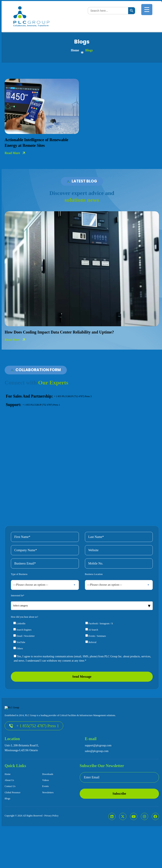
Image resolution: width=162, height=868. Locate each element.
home (75, 50)
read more (12, 153)
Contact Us (10, 809)
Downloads (48, 797)
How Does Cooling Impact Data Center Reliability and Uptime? (59, 332)
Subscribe (119, 816)
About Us (9, 803)
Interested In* (18, 618)
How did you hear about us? (24, 639)
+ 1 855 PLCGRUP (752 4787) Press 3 (73, 396)
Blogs (7, 821)
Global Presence (12, 815)
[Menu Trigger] (147, 10)
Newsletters (48, 815)
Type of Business (19, 597)
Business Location (94, 597)
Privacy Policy (51, 838)
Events (45, 809)
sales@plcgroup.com (97, 773)
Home (8, 797)
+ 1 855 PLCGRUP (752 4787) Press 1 (41, 405)
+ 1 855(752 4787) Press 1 (34, 748)
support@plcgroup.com (98, 768)
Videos (45, 803)
